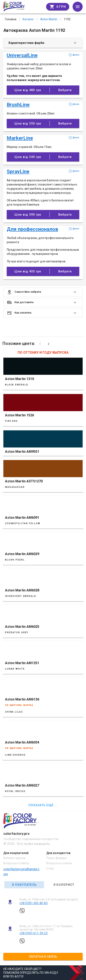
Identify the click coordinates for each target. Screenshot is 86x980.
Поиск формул (57, 858)
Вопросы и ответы (16, 863)
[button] (43, 292)
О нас (50, 868)
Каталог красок (14, 858)
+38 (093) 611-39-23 (33, 933)
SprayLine (18, 172)
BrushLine (18, 105)
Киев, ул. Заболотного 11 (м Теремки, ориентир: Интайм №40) (46, 928)
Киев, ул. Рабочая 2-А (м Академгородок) (49, 899)
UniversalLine (22, 55)
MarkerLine (20, 138)
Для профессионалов (32, 229)
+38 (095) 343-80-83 (33, 903)
